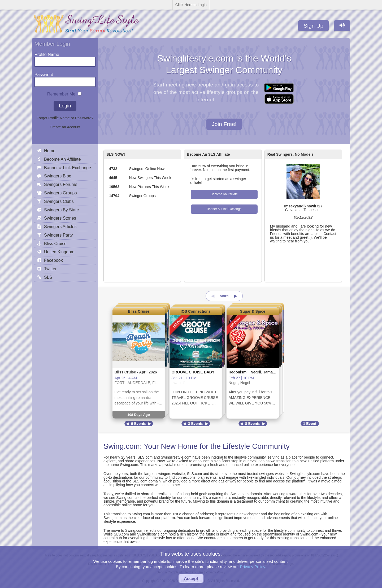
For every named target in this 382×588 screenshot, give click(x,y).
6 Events (139, 424)
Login (65, 106)
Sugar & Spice (253, 311)
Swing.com (122, 446)
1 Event (310, 424)
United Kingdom (59, 252)
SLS (48, 277)
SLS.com (145, 457)
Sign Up (313, 26)
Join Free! (224, 124)
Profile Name (47, 53)
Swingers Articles (60, 227)
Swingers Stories (60, 218)
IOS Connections (196, 311)
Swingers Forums (61, 184)
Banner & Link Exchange (224, 209)
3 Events (196, 424)
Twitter (50, 269)
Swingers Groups (60, 193)
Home (50, 151)
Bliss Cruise (139, 311)
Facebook (53, 260)
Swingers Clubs (59, 201)
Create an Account (65, 127)
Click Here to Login (191, 5)
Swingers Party (58, 235)
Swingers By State (62, 210)
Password (44, 73)
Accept (191, 578)
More (224, 296)
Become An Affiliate (224, 194)
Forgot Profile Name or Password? (65, 118)
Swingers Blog (58, 176)
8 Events (253, 424)
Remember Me (61, 93)
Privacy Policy (252, 567)
